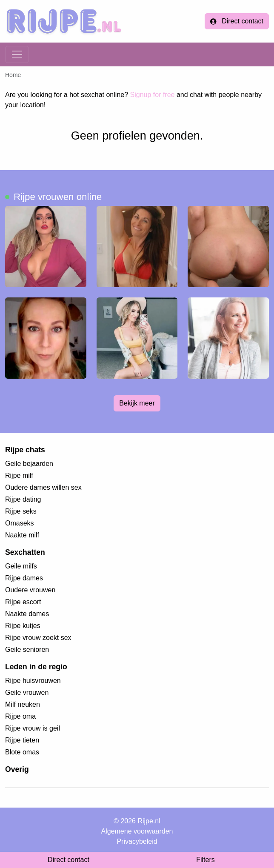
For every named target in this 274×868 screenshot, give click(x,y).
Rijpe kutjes (23, 626)
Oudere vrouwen (30, 590)
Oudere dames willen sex (43, 487)
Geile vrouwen (27, 692)
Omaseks (20, 523)
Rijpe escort (23, 602)
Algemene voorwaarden (137, 831)
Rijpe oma (20, 716)
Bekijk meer (137, 403)
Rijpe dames (24, 578)
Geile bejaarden (29, 464)
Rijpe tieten (22, 740)
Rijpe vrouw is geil (33, 728)
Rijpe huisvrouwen (33, 681)
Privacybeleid (137, 841)
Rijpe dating (23, 499)
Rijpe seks (21, 511)
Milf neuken (23, 704)
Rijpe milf (19, 475)
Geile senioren (27, 650)
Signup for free (153, 95)
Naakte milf (22, 535)
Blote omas (22, 752)
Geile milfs (21, 566)
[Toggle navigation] (17, 54)
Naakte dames (27, 614)
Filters (205, 860)
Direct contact (237, 21)
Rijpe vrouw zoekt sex (38, 638)
